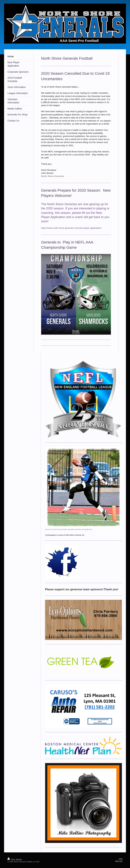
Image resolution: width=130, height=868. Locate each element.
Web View (119, 861)
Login (121, 859)
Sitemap (19, 859)
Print (11, 859)
